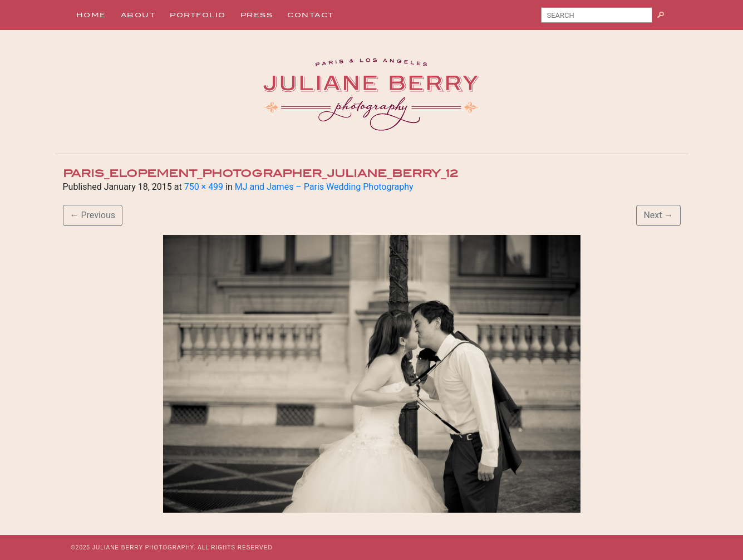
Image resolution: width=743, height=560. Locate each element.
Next (658, 215)
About (138, 15)
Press (257, 15)
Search (665, 17)
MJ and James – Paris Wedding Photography (324, 187)
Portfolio (198, 15)
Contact (311, 15)
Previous (93, 215)
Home (91, 15)
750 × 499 (204, 187)
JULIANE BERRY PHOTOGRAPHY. (144, 547)
